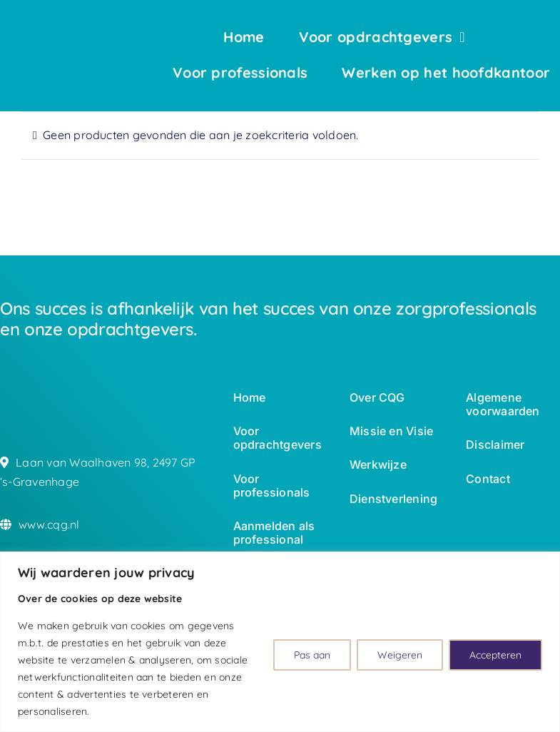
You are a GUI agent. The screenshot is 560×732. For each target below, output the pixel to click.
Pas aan (312, 655)
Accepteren (495, 655)
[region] (280, 642)
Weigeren (400, 655)
